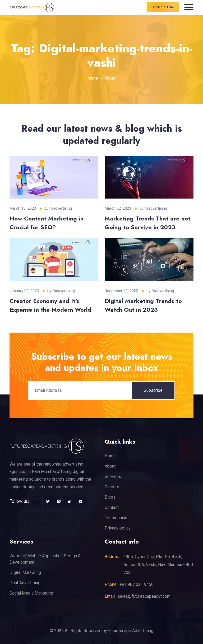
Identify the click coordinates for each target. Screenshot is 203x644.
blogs (110, 78)
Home (110, 456)
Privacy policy (118, 528)
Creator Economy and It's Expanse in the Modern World (50, 305)
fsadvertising (61, 208)
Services (113, 477)
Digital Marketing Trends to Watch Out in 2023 (143, 305)
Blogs (110, 497)
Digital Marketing (25, 572)
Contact (112, 507)
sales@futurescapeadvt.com (144, 596)
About (110, 466)
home (93, 78)
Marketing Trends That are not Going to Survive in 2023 (147, 223)
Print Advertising (25, 583)
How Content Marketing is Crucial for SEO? (46, 223)
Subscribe (153, 390)
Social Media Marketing (31, 593)
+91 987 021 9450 (163, 7)
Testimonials (117, 518)
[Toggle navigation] (189, 7)
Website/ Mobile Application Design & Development (45, 559)
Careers (112, 487)
